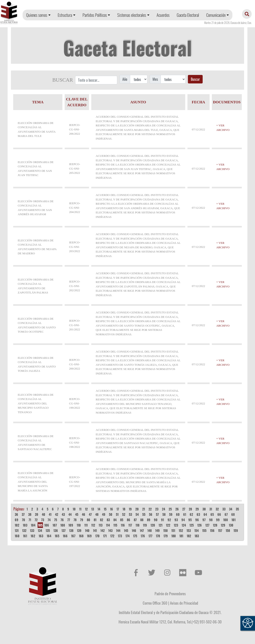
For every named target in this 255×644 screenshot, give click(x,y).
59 (171, 514)
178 (158, 536)
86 (129, 520)
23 (157, 509)
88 (142, 520)
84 (115, 520)
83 (108, 520)
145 (126, 530)
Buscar (195, 79)
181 (181, 536)
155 (204, 530)
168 (81, 536)
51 (117, 514)
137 (64, 530)
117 (130, 525)
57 (157, 514)
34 (231, 509)
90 (156, 520)
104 (33, 525)
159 (236, 530)
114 (108, 525)
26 (177, 509)
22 (150, 509)
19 (130, 509)
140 (87, 530)
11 (80, 509)
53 (130, 514)
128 (215, 525)
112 (93, 525)
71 (30, 520)
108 (63, 525)
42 (57, 514)
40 (44, 514)
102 (17, 525)
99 (218, 520)
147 (142, 530)
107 (55, 525)
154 (197, 530)
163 (41, 536)
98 (211, 520)
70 (23, 520)
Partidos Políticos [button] (95, 15)
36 (16, 514)
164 (49, 536)
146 (134, 530)
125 (192, 525)
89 (149, 520)
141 (95, 530)
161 (25, 536)
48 (97, 514)
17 (118, 509)
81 (95, 520)
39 (37, 514)
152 (181, 530)
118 (137, 525)
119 (145, 525)
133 (32, 530)
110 (79, 525)
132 (24, 530)
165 (57, 536)
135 (48, 530)
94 (183, 520)
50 (111, 514)
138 (71, 530)
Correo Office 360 (155, 603)
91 (163, 520)
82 (102, 520)
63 (198, 514)
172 (112, 536)
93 (176, 520)
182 (189, 536)
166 (65, 536)
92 (169, 520)
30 (204, 509)
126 (200, 525)
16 (112, 509)
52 (124, 514)
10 (74, 509)
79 (82, 520)
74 (49, 520)
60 (178, 514)
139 (79, 530)
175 (135, 536)
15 (105, 509)
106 (47, 525)
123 (176, 525)
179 (166, 536)
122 (168, 525)
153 (189, 530)
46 (84, 514)
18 (124, 509)
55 (144, 514)
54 (137, 514)
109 (71, 525)
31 (211, 509)
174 (127, 536)
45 (77, 514)
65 (212, 514)
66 (219, 514)
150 (166, 530)
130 (231, 525)
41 (50, 514)
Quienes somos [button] (37, 15)
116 (123, 525)
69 (17, 520)
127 (207, 525)
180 (174, 536)
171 (105, 536)
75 (56, 520)
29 (197, 509)
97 (204, 520)
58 (164, 514)
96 (197, 520)
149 (157, 530)
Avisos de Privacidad (184, 603)
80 (88, 520)
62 (191, 514)
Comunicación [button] (216, 15)
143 (110, 530)
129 (223, 525)
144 (118, 530)
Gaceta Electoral (188, 15)
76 (62, 520)
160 (17, 536)
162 (33, 536)
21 (144, 509)
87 (135, 520)
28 (190, 509)
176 (143, 536)
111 (86, 525)
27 (184, 509)
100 (226, 520)
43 (63, 514)
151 (173, 530)
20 (137, 509)
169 (89, 536)
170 (97, 536)
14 (99, 509)
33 (224, 509)
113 (101, 525)
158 (228, 530)
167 (73, 536)
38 (30, 514)
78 (75, 520)
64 (205, 514)
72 (36, 520)
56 (151, 514)
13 (93, 509)
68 (233, 514)
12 (86, 509)
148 (150, 530)
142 (103, 530)
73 (43, 520)
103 (25, 525)
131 (17, 530)
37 (23, 514)
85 (122, 520)
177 (150, 536)
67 (226, 514)
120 (153, 525)
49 (104, 514)
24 (164, 509)
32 (217, 509)
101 (234, 520)
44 (70, 514)
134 (40, 530)
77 (69, 520)
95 (190, 520)
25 (170, 509)
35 (237, 509)
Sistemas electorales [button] (132, 15)
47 (90, 514)
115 (115, 525)
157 (220, 530)
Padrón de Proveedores (170, 593)
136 (56, 530)
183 (197, 536)
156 (212, 530)
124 (184, 525)
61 (185, 514)
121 (160, 525)
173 (120, 536)
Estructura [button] (65, 15)
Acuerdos (163, 15)
